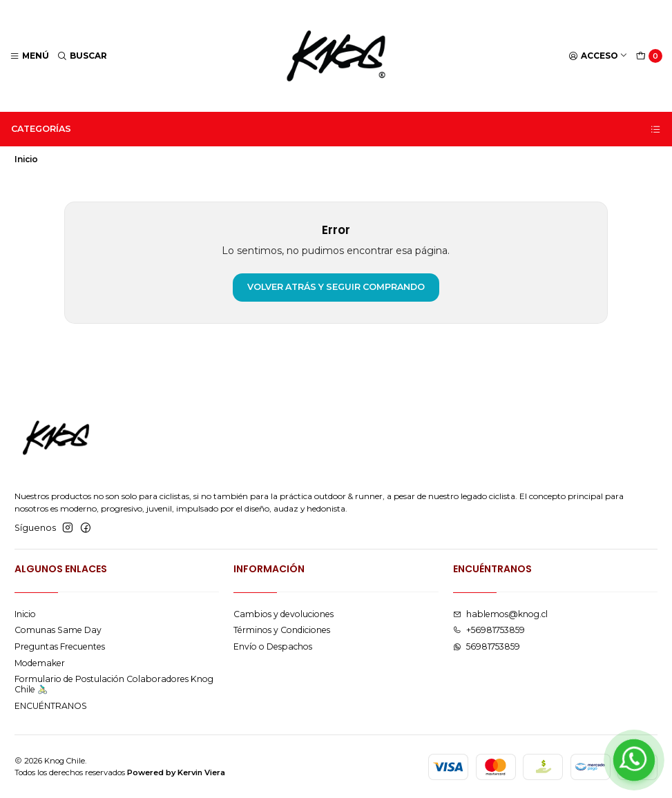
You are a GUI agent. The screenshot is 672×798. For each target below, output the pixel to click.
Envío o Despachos (273, 646)
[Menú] (30, 56)
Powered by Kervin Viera (176, 772)
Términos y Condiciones (282, 630)
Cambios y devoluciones (284, 614)
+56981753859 (489, 630)
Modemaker (40, 663)
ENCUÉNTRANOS (51, 706)
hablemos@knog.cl (500, 614)
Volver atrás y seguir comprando (336, 287)
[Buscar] (83, 56)
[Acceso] (598, 56)
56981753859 (487, 646)
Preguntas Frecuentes (60, 646)
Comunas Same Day (58, 630)
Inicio (25, 614)
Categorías (336, 129)
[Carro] (650, 56)
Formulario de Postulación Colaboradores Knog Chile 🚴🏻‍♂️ (114, 684)
